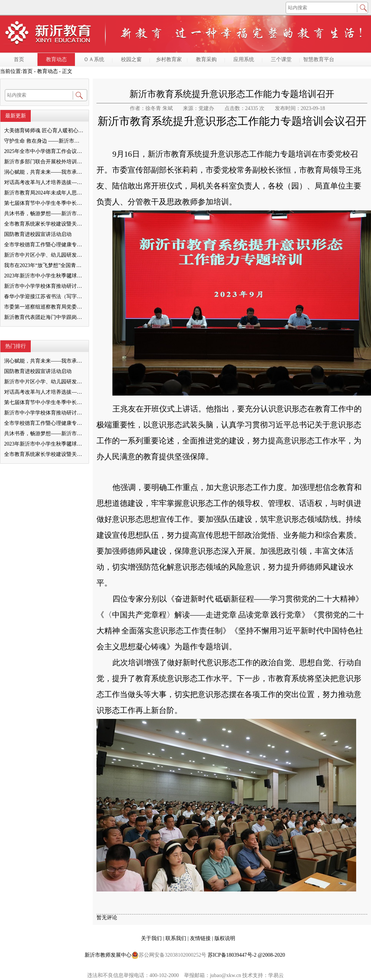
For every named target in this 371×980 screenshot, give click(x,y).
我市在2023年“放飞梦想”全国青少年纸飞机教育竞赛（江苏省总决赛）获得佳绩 (44, 265)
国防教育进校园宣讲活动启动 (38, 234)
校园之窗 (131, 59)
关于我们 (152, 938)
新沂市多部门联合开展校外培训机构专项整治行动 (44, 162)
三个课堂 (281, 59)
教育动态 (56, 59)
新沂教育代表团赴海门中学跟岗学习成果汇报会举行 (44, 317)
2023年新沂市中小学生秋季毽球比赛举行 (44, 276)
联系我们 (177, 938)
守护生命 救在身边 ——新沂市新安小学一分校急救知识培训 (44, 141)
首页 (19, 59)
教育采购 (206, 59)
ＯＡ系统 (94, 59)
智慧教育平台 (319, 59)
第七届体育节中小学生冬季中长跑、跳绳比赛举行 (44, 203)
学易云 (276, 975)
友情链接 (201, 938)
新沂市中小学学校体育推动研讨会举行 (44, 286)
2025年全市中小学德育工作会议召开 (44, 151)
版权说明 (225, 938)
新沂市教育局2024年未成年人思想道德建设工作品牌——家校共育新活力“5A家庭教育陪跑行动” (44, 193)
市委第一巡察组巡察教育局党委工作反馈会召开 (44, 307)
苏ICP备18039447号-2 (232, 955)
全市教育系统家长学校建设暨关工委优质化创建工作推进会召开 (44, 224)
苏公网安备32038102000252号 (169, 955)
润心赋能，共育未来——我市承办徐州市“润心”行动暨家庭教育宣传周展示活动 (44, 172)
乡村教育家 (169, 59)
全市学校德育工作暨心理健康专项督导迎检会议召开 (44, 245)
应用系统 (244, 59)
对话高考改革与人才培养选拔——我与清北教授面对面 (44, 182)
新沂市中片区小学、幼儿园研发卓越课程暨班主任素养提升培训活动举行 (44, 255)
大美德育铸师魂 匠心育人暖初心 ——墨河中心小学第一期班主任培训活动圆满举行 (44, 131)
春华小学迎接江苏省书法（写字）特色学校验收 (44, 296)
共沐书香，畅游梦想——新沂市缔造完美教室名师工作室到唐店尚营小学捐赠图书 (44, 214)
